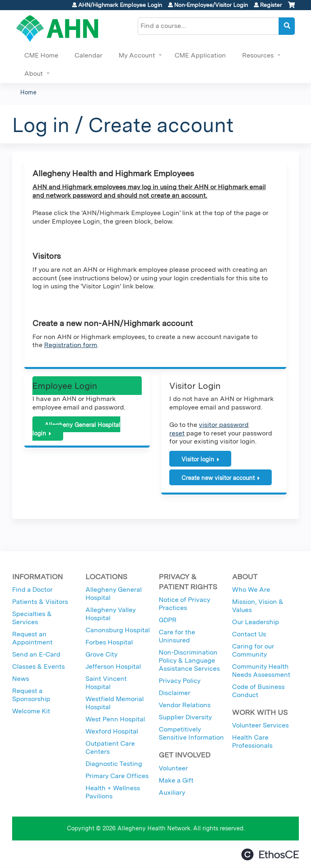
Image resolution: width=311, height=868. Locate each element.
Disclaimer (175, 693)
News (21, 679)
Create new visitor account (218, 478)
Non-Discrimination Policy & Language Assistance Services (189, 660)
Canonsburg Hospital (118, 630)
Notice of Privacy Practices (184, 604)
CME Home (41, 55)
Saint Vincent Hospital (106, 683)
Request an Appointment (32, 638)
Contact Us (249, 634)
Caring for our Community (253, 650)
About (34, 74)
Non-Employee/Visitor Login (211, 5)
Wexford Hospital (112, 731)
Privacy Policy (180, 681)
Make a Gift (176, 780)
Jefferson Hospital (113, 666)
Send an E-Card (36, 654)
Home (28, 92)
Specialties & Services (32, 618)
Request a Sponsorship (31, 695)
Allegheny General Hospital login (76, 429)
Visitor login (198, 459)
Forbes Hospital (109, 642)
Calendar (88, 55)
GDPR (168, 620)
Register (271, 5)
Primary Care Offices (117, 776)
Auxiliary (172, 792)
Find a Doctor (32, 590)
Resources (258, 55)
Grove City (101, 654)
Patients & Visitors (40, 602)
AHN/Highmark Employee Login (120, 5)
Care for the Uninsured (177, 636)
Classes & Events (38, 666)
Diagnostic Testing (114, 764)
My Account (137, 55)
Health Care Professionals (252, 741)
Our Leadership (256, 622)
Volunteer (173, 768)
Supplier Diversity (185, 717)
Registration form (71, 345)
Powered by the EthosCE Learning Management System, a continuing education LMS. (270, 854)
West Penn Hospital (115, 719)
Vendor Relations (185, 705)
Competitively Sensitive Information (191, 733)
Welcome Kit (31, 711)
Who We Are (251, 590)
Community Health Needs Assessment (261, 671)
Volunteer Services (260, 725)
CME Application (200, 55)
